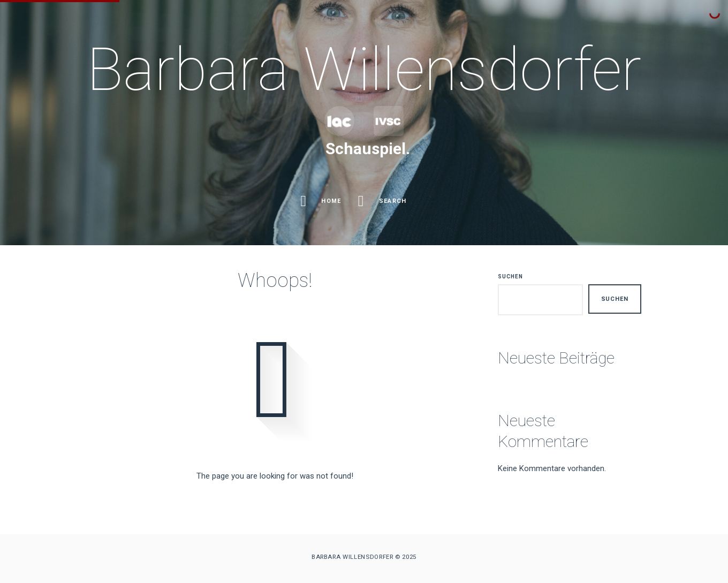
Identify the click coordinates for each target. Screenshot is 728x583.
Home (322, 201)
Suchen (510, 277)
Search (384, 201)
